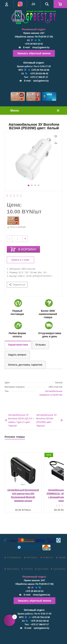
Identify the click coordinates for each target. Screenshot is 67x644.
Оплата (28, 569)
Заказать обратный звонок (34, 53)
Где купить (59, 569)
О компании (14, 557)
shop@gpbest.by (41, 47)
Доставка (43, 569)
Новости (48, 557)
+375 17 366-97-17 (39, 77)
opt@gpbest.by (41, 81)
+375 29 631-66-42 (39, 74)
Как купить (13, 569)
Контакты (32, 557)
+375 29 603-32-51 (34, 44)
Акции (62, 557)
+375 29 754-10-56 (40, 70)
